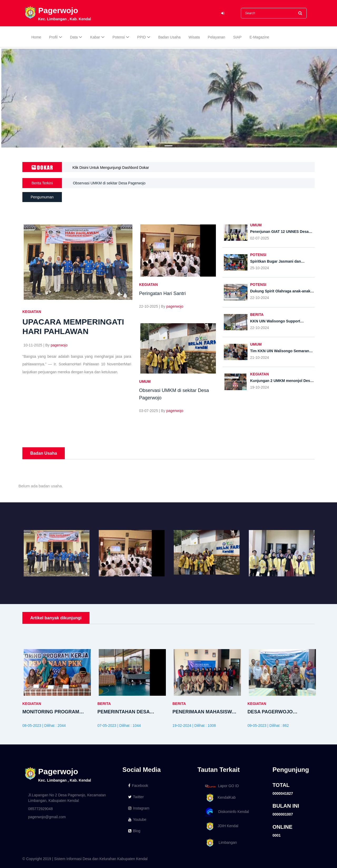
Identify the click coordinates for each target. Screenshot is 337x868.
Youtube (137, 820)
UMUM (145, 381)
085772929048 (40, 809)
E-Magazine (259, 37)
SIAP (237, 37)
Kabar (95, 37)
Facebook (138, 786)
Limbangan (220, 843)
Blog (134, 831)
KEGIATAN (32, 312)
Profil (53, 37)
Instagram (139, 808)
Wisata (194, 37)
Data (74, 37)
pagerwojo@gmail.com (47, 817)
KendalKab (219, 798)
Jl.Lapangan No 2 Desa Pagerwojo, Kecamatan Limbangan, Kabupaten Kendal (67, 798)
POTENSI (258, 255)
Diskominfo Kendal (227, 812)
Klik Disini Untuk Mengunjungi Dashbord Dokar (111, 168)
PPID (142, 37)
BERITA (257, 315)
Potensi (119, 37)
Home (36, 37)
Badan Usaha (169, 37)
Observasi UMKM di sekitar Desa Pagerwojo (109, 183)
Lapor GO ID (222, 786)
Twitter (136, 797)
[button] (25, 98)
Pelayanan (216, 37)
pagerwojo (59, 345)
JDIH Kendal (221, 826)
